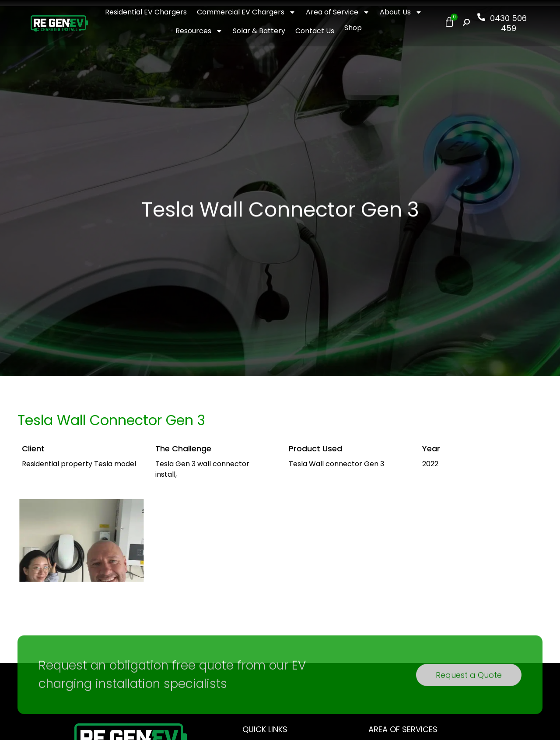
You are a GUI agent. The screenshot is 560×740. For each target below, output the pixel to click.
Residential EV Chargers (146, 12)
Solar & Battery (259, 31)
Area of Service (338, 12)
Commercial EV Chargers (246, 12)
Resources (199, 31)
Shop (353, 28)
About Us (401, 12)
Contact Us (315, 31)
